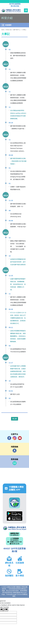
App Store (15, 518)
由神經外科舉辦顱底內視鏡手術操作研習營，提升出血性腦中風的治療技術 (18, 262)
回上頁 (15, 419)
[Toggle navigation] (26, 10)
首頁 (3, 30)
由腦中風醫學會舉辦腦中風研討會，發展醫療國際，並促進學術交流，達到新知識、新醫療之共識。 (18, 284)
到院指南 (15, 451)
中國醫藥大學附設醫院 (14, 528)
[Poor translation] (6, 610)
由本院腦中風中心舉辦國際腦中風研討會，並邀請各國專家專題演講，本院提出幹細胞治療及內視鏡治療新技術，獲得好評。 (18, 371)
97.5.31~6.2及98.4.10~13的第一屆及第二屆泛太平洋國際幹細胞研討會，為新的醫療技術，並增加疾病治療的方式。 (18, 318)
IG (15, 438)
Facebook (9, 438)
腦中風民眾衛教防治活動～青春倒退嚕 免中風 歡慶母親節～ (18, 161)
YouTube (20, 438)
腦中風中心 (17, 30)
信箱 (15, 463)
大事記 (24, 30)
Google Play (15, 514)
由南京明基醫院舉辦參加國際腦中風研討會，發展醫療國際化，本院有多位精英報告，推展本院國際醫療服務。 (18, 336)
